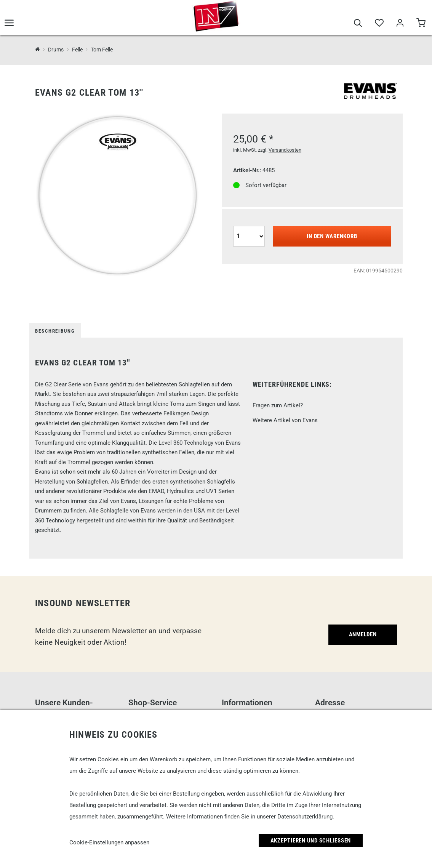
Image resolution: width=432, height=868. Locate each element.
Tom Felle (102, 50)
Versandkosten (285, 150)
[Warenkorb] (421, 24)
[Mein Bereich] (400, 24)
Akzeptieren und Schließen (311, 841)
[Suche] (358, 24)
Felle (77, 50)
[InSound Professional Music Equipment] (38, 49)
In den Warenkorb (332, 236)
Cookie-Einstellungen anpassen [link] (109, 842)
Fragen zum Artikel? (278, 405)
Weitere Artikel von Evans (285, 420)
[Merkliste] (379, 24)
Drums (56, 50)
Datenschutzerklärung (305, 817)
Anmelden (363, 634)
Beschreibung (55, 331)
